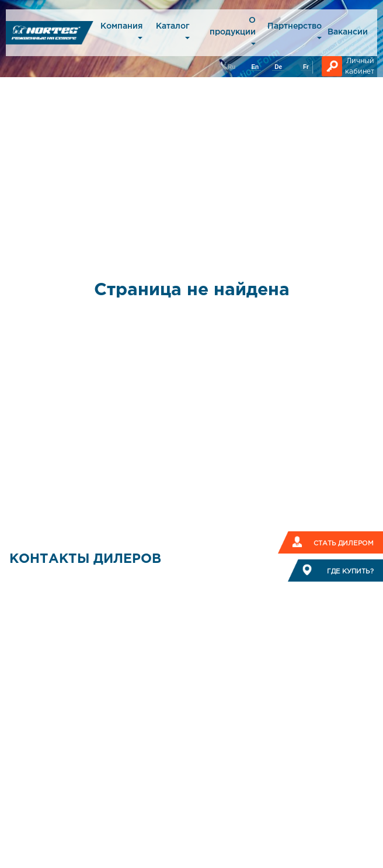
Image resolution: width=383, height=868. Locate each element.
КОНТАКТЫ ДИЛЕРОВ (85, 559)
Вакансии (348, 32)
